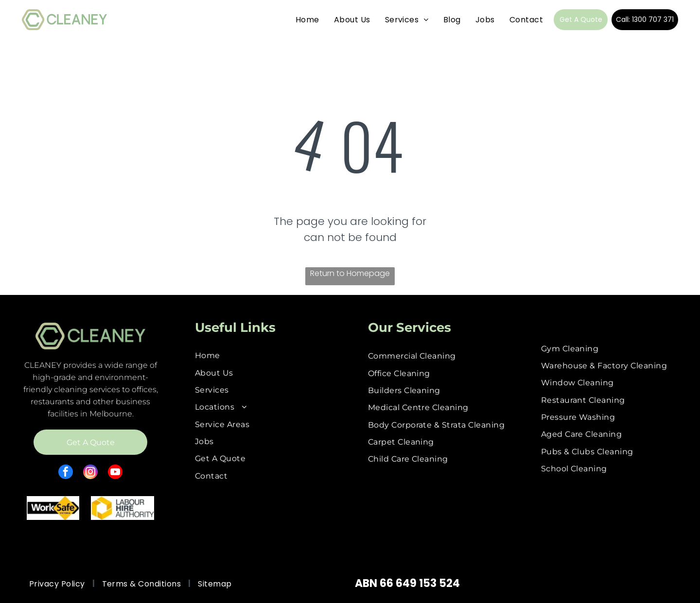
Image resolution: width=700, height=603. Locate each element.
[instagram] (90, 473)
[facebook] (66, 473)
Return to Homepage (350, 273)
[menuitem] (307, 20)
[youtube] (115, 473)
